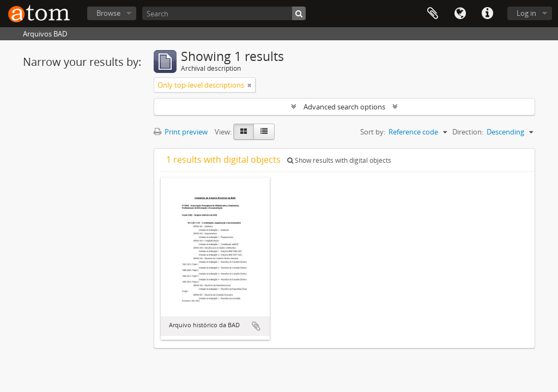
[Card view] (244, 132)
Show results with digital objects (339, 160)
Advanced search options (344, 107)
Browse (108, 13)
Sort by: (373, 132)
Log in (526, 13)
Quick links (487, 14)
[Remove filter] (250, 85)
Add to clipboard (256, 326)
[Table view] (264, 132)
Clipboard (433, 14)
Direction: (468, 132)
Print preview (181, 132)
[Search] (224, 13)
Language (460, 14)
